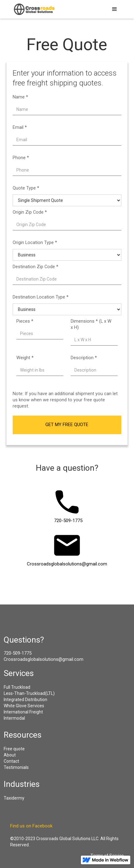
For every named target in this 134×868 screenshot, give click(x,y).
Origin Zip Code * (30, 212)
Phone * (21, 158)
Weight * (25, 358)
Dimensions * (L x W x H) (91, 324)
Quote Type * (26, 188)
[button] (115, 9)
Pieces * (25, 321)
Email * (20, 127)
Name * (20, 97)
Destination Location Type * (41, 297)
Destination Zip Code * (36, 267)
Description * (84, 358)
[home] (33, 9)
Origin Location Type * (35, 243)
